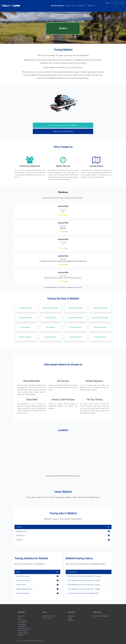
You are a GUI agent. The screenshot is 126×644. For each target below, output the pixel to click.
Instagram (71, 620)
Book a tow (70, 6)
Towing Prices (22, 627)
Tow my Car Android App (100, 616)
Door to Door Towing (24, 629)
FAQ (19, 618)
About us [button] (91, 6)
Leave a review (77, 287)
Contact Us (21, 635)
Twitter (70, 618)
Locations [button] (81, 6)
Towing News (22, 620)
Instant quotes (58, 6)
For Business (22, 624)
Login (107, 3)
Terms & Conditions (49, 616)
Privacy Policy (47, 618)
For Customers (22, 622)
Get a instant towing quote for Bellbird (63, 125)
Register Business (118, 3)
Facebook (71, 616)
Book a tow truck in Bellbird (63, 131)
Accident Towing (23, 633)
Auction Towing (23, 631)
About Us (21, 616)
